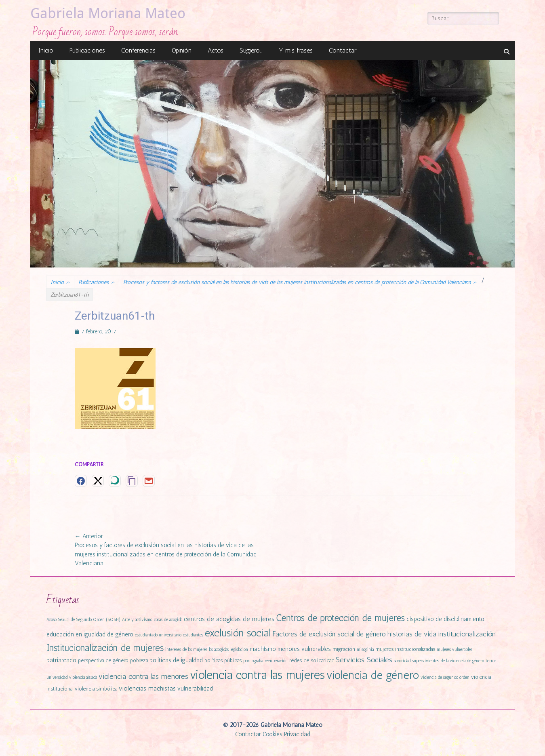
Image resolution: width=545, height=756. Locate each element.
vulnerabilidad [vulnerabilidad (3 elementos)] (195, 689)
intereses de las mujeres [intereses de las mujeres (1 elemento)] (186, 650)
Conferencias (138, 50)
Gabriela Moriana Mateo (108, 13)
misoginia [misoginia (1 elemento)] (365, 650)
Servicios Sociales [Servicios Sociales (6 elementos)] (364, 660)
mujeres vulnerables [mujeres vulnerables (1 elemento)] (455, 650)
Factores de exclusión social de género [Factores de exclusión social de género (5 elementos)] (329, 634)
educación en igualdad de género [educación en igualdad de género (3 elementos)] (90, 634)
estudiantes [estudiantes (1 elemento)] (193, 635)
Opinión (182, 50)
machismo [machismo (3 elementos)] (263, 649)
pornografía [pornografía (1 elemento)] (253, 661)
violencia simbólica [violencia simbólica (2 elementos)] (96, 689)
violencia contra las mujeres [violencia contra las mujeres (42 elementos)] (257, 675)
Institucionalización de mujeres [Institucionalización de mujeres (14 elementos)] (105, 648)
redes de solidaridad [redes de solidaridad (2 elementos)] (312, 660)
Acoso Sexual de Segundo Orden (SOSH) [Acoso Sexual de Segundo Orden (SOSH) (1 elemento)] (83, 620)
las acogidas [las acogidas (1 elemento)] (219, 650)
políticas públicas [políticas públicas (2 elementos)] (223, 660)
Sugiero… (251, 50)
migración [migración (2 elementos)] (344, 649)
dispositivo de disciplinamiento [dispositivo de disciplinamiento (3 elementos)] (445, 619)
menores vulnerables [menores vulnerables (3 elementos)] (304, 649)
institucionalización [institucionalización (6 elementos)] (467, 634)
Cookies (272, 734)
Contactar (343, 50)
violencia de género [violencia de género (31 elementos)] (373, 675)
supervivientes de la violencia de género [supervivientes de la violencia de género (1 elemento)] (448, 661)
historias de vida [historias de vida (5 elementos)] (412, 634)
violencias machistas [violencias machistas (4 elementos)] (147, 688)
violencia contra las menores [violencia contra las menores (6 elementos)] (143, 676)
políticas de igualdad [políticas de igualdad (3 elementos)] (176, 660)
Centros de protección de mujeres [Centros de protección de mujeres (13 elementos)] (340, 618)
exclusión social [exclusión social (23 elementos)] (238, 633)
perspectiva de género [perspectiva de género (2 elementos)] (103, 660)
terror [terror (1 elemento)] (491, 661)
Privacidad (297, 734)
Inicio (46, 50)
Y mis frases (296, 50)
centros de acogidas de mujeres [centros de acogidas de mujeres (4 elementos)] (229, 619)
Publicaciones (87, 50)
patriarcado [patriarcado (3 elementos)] (61, 660)
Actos (216, 50)
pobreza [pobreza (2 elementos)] (139, 660)
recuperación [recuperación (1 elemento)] (276, 661)
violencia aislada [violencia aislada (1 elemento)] (83, 677)
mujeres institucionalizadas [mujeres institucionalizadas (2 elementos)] (405, 649)
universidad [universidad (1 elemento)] (57, 677)
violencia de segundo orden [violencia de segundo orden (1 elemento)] (445, 677)
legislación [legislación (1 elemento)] (239, 650)
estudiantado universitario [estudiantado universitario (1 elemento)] (158, 635)
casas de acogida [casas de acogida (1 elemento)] (168, 620)
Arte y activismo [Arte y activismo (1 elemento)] (137, 620)
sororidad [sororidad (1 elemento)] (402, 661)
